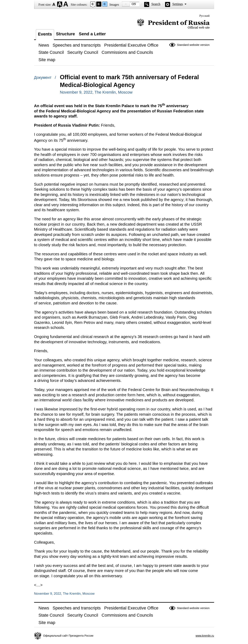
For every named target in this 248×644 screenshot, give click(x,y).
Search (156, 4)
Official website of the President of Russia (173, 24)
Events (45, 34)
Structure (65, 34)
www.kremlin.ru (205, 636)
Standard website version (193, 45)
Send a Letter (92, 34)
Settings (178, 4)
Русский (205, 16)
